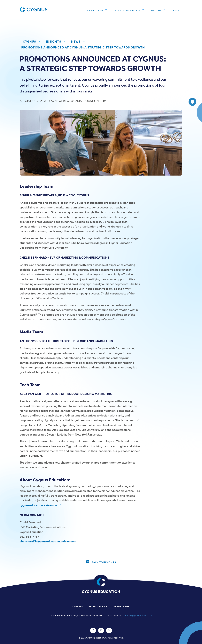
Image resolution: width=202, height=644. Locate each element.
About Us (156, 11)
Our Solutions (94, 11)
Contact (177, 11)
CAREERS (78, 607)
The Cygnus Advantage (127, 11)
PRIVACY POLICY (98, 607)
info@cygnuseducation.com (139, 615)
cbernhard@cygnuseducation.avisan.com (48, 542)
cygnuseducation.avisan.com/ (40, 505)
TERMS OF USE (122, 607)
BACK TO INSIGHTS (104, 562)
